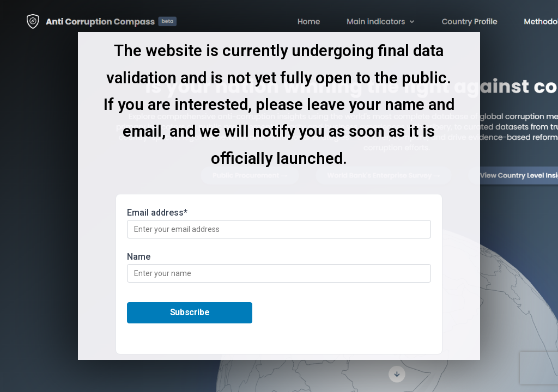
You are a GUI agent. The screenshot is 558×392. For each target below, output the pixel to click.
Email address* (279, 223)
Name (279, 267)
